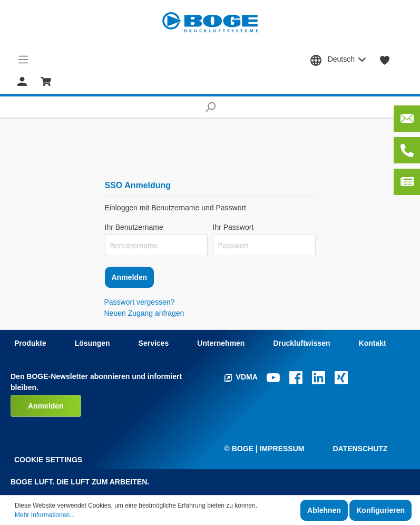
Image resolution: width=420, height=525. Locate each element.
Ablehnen (324, 510)
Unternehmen (221, 343)
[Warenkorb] (46, 81)
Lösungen (92, 343)
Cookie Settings (48, 460)
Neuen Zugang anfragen (144, 313)
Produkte (30, 343)
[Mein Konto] (22, 81)
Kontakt (373, 343)
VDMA (242, 377)
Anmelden (130, 277)
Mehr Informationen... (45, 515)
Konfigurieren (380, 510)
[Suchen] (210, 107)
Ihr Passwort (233, 227)
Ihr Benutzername (134, 227)
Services (154, 343)
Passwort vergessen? (140, 302)
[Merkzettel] (385, 60)
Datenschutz (360, 449)
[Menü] (23, 60)
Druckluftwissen (301, 343)
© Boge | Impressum (265, 449)
